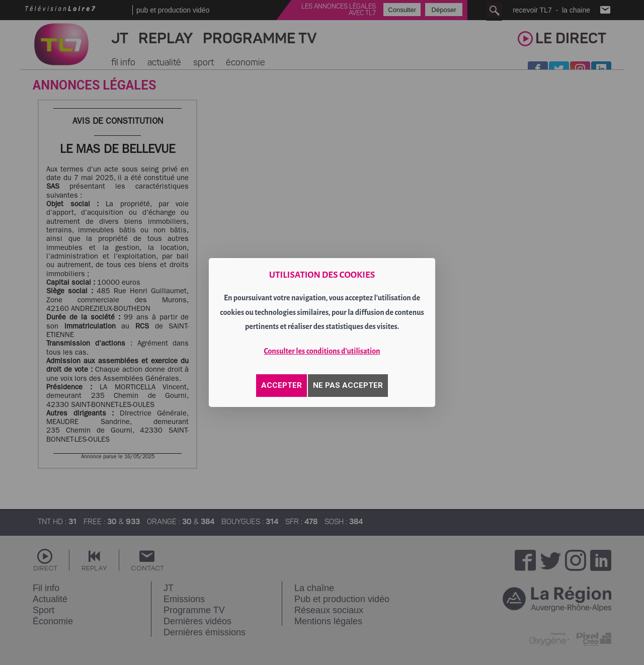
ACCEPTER (281, 385)
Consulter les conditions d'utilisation (322, 351)
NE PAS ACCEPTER (348, 385)
